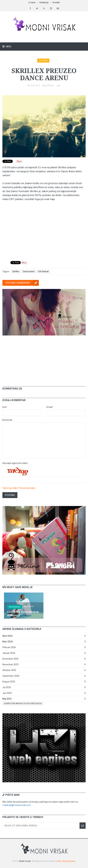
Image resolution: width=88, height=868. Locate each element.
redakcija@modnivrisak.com (17, 805)
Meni (8, 47)
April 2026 (8, 636)
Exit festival (43, 271)
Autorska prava (69, 861)
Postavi (10, 495)
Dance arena (29, 271)
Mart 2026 (8, 642)
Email (50, 407)
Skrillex (16, 271)
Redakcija (44, 2)
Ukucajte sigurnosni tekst (15, 463)
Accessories (15, 607)
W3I (59, 861)
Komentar (7, 420)
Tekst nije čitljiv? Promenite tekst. (19, 488)
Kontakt (56, 2)
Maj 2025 (7, 699)
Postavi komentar (22, 283)
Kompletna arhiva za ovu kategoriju (23, 704)
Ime (5, 407)
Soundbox (43, 60)
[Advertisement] (44, 359)
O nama (32, 2)
